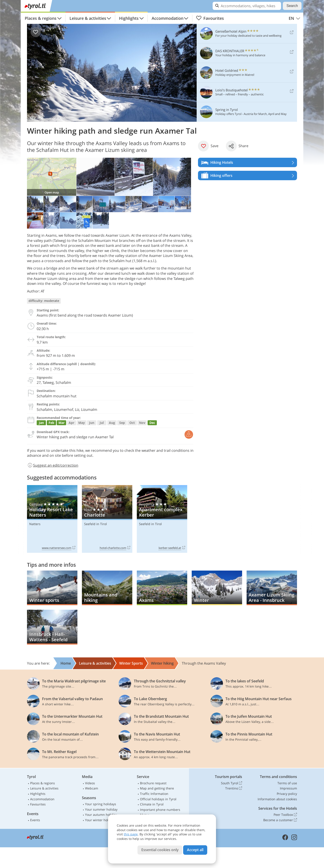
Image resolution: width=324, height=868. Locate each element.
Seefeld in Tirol (96, 524)
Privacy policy (287, 794)
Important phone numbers (160, 810)
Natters (35, 524)
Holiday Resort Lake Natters (52, 519)
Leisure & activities (88, 18)
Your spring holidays (101, 804)
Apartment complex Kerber (162, 519)
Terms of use (287, 783)
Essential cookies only (160, 850)
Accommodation (168, 18)
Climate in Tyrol (152, 804)
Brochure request (153, 783)
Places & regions (41, 18)
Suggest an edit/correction (53, 465)
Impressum (288, 788)
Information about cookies (277, 799)
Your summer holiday (101, 809)
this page (131, 834)
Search (292, 6)
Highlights (129, 18)
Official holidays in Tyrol (158, 799)
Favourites (210, 18)
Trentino (234, 788)
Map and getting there (157, 788)
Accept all (195, 850)
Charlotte (107, 519)
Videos (90, 783)
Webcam (92, 788)
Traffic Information (154, 794)
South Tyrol (232, 783)
